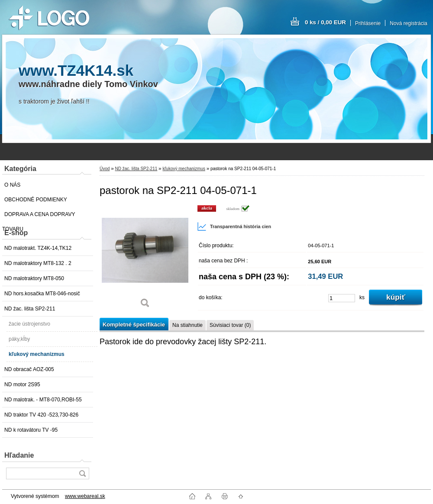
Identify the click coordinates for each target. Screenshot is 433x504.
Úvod (105, 169)
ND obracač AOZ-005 (29, 369)
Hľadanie (19, 455)
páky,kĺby (19, 339)
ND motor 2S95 (22, 384)
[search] (82, 473)
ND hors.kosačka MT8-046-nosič (42, 294)
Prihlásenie (368, 23)
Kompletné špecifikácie (134, 325)
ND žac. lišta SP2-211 (30, 309)
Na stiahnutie (187, 325)
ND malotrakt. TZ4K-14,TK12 (38, 248)
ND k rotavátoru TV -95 (31, 430)
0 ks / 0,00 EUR (325, 22)
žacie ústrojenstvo (29, 324)
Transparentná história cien (234, 226)
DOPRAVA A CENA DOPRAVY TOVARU (39, 216)
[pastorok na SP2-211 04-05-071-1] (145, 260)
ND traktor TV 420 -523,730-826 (41, 415)
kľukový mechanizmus (37, 354)
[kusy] (342, 298)
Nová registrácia (409, 23)
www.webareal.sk (85, 496)
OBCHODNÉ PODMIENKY (36, 200)
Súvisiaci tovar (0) (230, 325)
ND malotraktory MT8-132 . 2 (38, 263)
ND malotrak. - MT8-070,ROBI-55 (43, 400)
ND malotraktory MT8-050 (34, 278)
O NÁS (12, 185)
